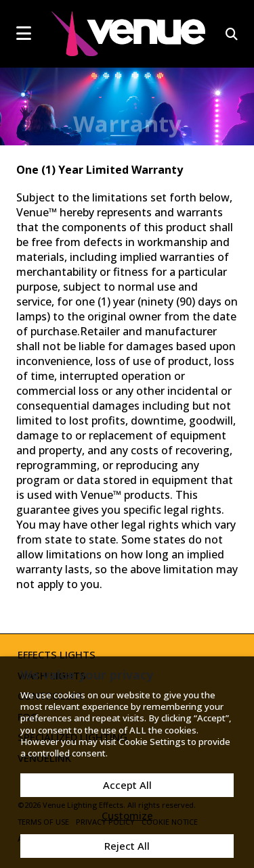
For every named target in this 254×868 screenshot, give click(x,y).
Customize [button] (127, 815)
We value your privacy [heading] (87, 675)
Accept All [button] (127, 785)
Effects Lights (57, 654)
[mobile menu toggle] (24, 33)
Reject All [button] (127, 846)
